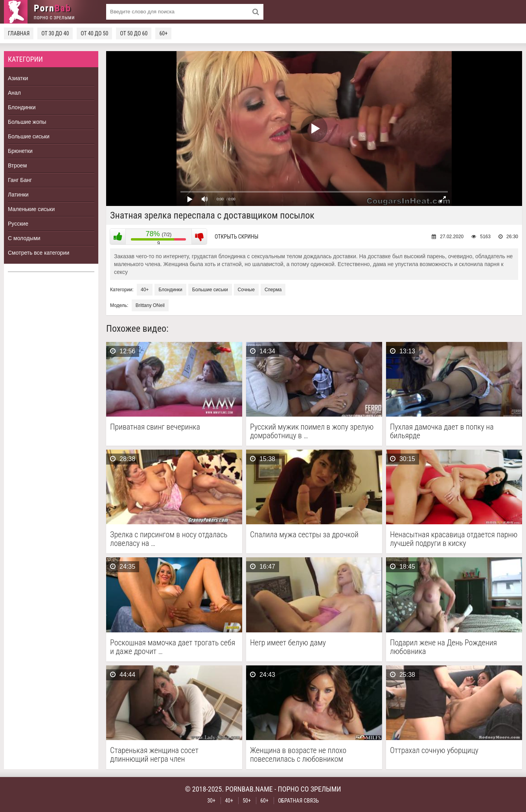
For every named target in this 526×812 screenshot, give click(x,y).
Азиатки (18, 78)
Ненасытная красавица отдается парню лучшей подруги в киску (454, 539)
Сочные (246, 290)
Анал (14, 93)
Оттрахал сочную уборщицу (434, 750)
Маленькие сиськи (31, 209)
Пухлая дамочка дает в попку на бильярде (442, 431)
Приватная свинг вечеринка (155, 427)
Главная (19, 33)
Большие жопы (27, 122)
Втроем (17, 165)
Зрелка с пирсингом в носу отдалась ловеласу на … (169, 539)
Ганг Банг (20, 180)
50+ (247, 801)
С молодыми (24, 238)
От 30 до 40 (55, 33)
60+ (163, 33)
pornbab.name (249, 789)
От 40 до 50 (94, 33)
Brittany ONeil (150, 305)
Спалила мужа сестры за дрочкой (304, 535)
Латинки (18, 195)
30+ (211, 801)
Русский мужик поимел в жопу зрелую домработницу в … (312, 431)
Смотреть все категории (39, 253)
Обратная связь (298, 801)
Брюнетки (20, 151)
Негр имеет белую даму (288, 643)
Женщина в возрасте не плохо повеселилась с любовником (298, 755)
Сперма (273, 290)
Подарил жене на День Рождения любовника (443, 647)
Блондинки (22, 107)
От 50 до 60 (134, 33)
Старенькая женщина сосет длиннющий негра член (154, 755)
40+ (145, 290)
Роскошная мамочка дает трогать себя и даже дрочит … (173, 647)
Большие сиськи (29, 136)
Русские (18, 224)
